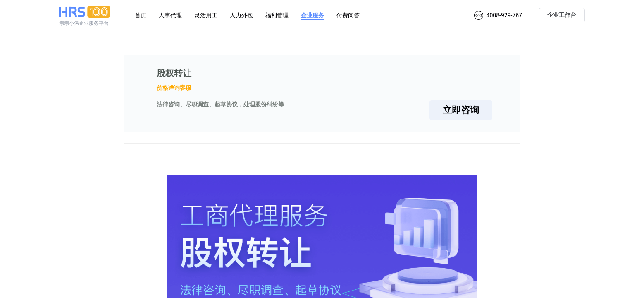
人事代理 (170, 15)
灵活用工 (206, 15)
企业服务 (312, 15)
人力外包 (241, 15)
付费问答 (348, 15)
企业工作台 (562, 15)
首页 (141, 15)
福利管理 (277, 15)
